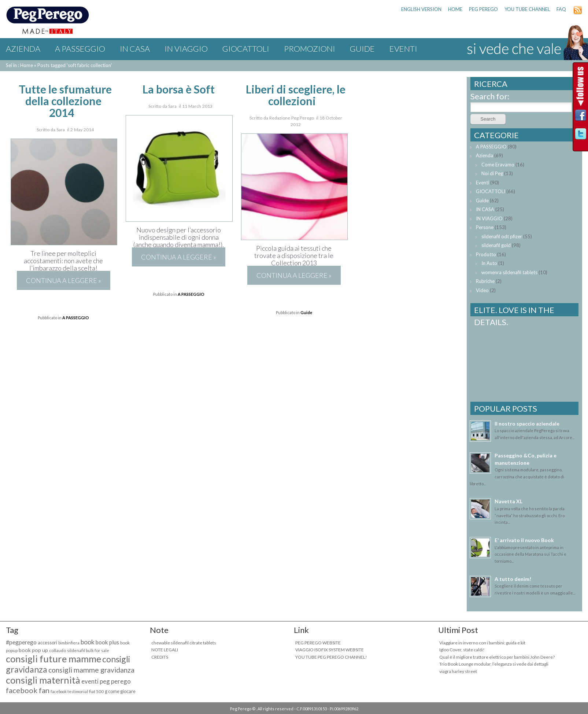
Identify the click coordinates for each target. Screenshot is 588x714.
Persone (485, 227)
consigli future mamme (53, 659)
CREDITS (160, 657)
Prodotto (486, 254)
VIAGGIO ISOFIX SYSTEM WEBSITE (330, 650)
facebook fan (28, 690)
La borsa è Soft (179, 89)
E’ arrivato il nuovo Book (524, 540)
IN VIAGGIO (186, 49)
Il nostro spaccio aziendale (527, 424)
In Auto (489, 263)
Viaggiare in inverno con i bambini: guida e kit (482, 643)
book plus (107, 642)
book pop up (33, 650)
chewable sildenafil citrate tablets (184, 643)
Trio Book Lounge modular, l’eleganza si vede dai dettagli (494, 664)
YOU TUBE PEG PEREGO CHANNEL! (331, 657)
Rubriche (485, 281)
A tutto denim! (513, 579)
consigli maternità (43, 680)
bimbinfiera (69, 643)
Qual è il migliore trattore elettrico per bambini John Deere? (497, 657)
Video (482, 290)
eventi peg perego (106, 681)
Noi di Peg (492, 173)
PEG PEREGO (483, 9)
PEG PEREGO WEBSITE (318, 643)
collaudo (58, 650)
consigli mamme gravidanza (91, 670)
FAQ (561, 9)
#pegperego (21, 642)
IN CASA (135, 49)
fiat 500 (96, 691)
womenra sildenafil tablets (509, 272)
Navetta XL (509, 501)
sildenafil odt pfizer (502, 236)
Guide (362, 49)
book (88, 642)
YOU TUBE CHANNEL (527, 9)
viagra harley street (458, 671)
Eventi (403, 49)
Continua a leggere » (64, 280)
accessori (47, 643)
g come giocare (120, 691)
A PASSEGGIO (80, 49)
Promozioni (310, 49)
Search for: (490, 96)
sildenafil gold (496, 245)
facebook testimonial (69, 691)
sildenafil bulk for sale (88, 650)
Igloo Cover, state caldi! (462, 650)
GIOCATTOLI (246, 49)
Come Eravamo (498, 165)
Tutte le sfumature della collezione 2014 (65, 101)
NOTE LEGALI (165, 650)
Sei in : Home (19, 65)
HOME (455, 9)
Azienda (23, 49)
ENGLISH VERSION (421, 9)
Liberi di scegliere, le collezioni (296, 95)
